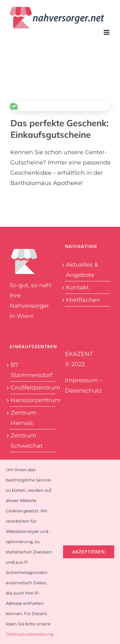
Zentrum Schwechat (27, 441)
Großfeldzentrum (32, 388)
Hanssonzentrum (32, 400)
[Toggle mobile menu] (107, 32)
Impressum (81, 380)
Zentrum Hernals (23, 418)
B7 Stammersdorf (31, 370)
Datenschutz (83, 391)
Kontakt (77, 287)
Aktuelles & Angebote (82, 270)
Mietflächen (83, 300)
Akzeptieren (89, 552)
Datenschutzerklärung (30, 634)
